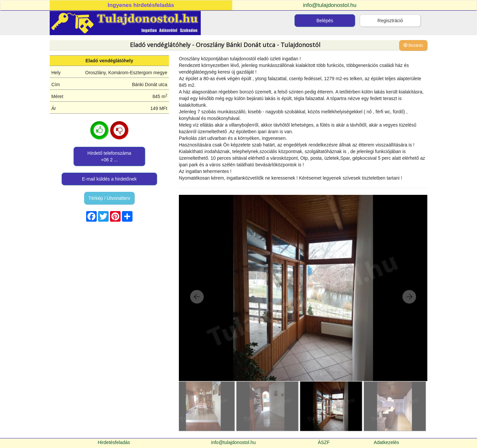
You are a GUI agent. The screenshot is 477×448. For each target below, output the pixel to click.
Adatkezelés (386, 442)
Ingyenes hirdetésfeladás (141, 5)
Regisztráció (390, 21)
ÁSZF (324, 442)
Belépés (325, 21)
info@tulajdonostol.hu (330, 5)
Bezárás (413, 45)
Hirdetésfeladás (114, 442)
